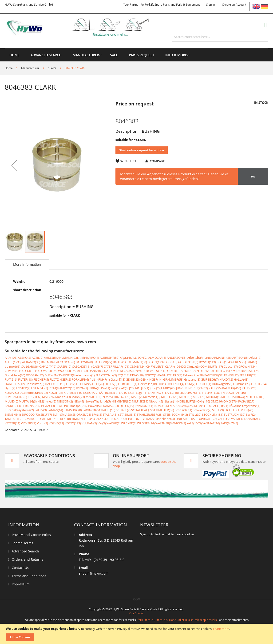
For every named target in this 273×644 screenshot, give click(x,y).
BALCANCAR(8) (65, 362)
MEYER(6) (186, 397)
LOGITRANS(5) (236, 393)
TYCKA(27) (148, 419)
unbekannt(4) (165, 419)
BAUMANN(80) (137, 362)
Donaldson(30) (15, 375)
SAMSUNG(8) (73, 410)
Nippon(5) (156, 401)
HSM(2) (190, 384)
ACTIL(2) (38, 358)
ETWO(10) (137, 375)
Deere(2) (139, 371)
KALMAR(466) (232, 388)
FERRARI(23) (248, 375)
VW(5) (102, 423)
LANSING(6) (156, 393)
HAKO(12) (226, 379)
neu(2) (52, 401)
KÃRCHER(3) (109, 393)
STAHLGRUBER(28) (150, 415)
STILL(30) (195, 415)
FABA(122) (165, 375)
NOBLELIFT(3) (187, 401)
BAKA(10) (47, 362)
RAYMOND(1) (144, 406)
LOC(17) (220, 393)
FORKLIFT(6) (80, 379)
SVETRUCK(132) (235, 415)
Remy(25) (187, 406)
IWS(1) (115, 388)
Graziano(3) (192, 379)
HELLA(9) (111, 384)
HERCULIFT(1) (128, 384)
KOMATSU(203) (15, 393)
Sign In (211, 4)
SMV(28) (66, 415)
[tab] (27, 265)
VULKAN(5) (89, 423)
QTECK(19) (127, 406)
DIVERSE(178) (250, 371)
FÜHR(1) (104, 379)
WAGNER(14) (146, 423)
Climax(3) (193, 366)
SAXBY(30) (90, 410)
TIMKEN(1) (79, 419)
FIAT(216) (11, 379)
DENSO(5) (166, 371)
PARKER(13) (13, 406)
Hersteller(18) (147, 384)
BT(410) (252, 362)
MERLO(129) (170, 397)
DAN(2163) (96, 371)
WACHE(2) (113, 423)
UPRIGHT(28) (208, 419)
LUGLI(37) (35, 397)
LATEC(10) (172, 393)
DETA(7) (194, 371)
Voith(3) (42, 423)
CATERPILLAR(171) (116, 366)
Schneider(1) (183, 410)
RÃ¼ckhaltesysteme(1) (245, 406)
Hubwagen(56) (222, 384)
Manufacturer (30, 68)
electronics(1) (85, 375)
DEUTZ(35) (207, 371)
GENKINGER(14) (151, 379)
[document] (137, 634)
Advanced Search (25, 551)
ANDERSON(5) (177, 358)
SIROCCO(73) (31, 415)
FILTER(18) (25, 379)
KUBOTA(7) (91, 393)
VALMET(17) (239, 419)
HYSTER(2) (23, 388)
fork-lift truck (146, 620)
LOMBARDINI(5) (16, 397)
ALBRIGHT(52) (109, 358)
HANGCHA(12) (15, 384)
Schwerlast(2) (202, 410)
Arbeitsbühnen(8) (199, 358)
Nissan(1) (170, 401)
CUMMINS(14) (15, 371)
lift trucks (162, 620)
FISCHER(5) (41, 379)
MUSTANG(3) (28, 401)
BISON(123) (156, 362)
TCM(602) (30, 419)
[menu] (136, 48)
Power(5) (94, 406)
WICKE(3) (180, 423)
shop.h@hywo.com (94, 573)
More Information (27, 264)
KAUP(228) (249, 388)
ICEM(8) (54, 388)
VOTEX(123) (73, 423)
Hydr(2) (10, 388)
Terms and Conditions (29, 576)
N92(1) (42, 401)
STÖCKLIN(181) (213, 415)
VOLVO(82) (56, 423)
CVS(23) (46, 371)
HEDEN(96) (84, 384)
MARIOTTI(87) (95, 397)
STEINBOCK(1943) (176, 415)
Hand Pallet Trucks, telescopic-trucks (193, 620)
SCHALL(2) (123, 410)
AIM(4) (83, 358)
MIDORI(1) (213, 397)
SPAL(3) (97, 415)
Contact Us (20, 568)
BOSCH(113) (207, 362)
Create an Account (234, 4)
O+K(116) (204, 401)
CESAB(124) (138, 366)
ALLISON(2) (139, 358)
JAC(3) (124, 388)
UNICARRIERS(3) (187, 419)
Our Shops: (136, 613)
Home (9, 68)
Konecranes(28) (37, 393)
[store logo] (84, 27)
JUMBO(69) (168, 388)
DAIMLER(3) (80, 371)
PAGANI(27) (246, 401)
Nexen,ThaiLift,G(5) (98, 401)
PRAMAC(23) (110, 406)
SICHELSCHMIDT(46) (239, 410)
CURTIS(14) (33, 371)
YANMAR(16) (211, 423)
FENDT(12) (231, 375)
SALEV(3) (41, 410)
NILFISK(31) (140, 401)
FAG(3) (178, 375)
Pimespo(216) (78, 406)
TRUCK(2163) (118, 419)
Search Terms (22, 543)
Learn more (221, 629)
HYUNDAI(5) (40, 388)
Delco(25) (152, 371)
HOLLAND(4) (175, 384)
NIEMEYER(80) (121, 401)
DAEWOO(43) (62, 371)
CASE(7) (98, 366)
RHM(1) (200, 406)
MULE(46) (11, 401)
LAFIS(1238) (127, 393)
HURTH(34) (259, 384)
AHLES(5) (50, 358)
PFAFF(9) (62, 406)
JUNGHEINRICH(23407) (192, 388)
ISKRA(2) (95, 388)
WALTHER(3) (164, 423)
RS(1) (225, 406)
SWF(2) (251, 415)
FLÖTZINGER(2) (60, 379)
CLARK (52, 68)
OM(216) (217, 401)
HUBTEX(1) (204, 384)
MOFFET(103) (255, 397)
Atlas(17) (255, 358)
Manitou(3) (63, 397)
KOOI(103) (56, 393)
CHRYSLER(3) (155, 366)
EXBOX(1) (151, 375)
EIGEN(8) (69, 375)
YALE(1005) (194, 423)
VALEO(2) (224, 419)
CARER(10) (64, 366)
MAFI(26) (48, 397)
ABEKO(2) (24, 358)
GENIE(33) (133, 379)
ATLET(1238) (13, 362)
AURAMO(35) (31, 362)
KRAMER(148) (73, 393)
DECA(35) (126, 371)
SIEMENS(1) (13, 415)
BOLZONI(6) (190, 362)
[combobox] (220, 37)
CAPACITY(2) (48, 366)
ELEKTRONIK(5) (106, 375)
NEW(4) (79, 401)
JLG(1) (145, 388)
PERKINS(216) (31, 406)
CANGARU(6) (30, 366)
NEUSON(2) (65, 401)
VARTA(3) (254, 419)
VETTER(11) (12, 423)
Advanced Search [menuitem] (46, 55)
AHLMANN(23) (68, 358)
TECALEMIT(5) (47, 419)
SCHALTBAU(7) (141, 410)
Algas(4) (125, 358)
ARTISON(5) (240, 358)
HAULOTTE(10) (55, 384)
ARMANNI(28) (222, 358)
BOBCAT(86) (173, 362)
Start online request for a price (142, 150)
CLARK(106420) (176, 366)
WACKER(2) (129, 423)
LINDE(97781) (189, 393)
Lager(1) (142, 393)
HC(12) (71, 384)
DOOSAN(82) (35, 375)
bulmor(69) (12, 366)
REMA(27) (173, 406)
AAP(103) (11, 358)
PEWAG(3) (48, 406)
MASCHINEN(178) (118, 397)
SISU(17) (46, 415)
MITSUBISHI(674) (233, 397)
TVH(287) (134, 419)
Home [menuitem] (14, 55)
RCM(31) (160, 406)
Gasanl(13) (118, 379)
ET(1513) (123, 375)
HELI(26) (98, 384)
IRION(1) (82, 388)
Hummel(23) (242, 384)
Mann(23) (78, 397)
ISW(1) (106, 388)
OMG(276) (230, 401)
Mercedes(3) (152, 397)
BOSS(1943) (225, 362)
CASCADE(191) (82, 366)
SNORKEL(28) (82, 415)
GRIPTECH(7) (210, 379)
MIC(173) (199, 397)
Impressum (21, 584)
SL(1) (56, 415)
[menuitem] (86, 55)
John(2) (155, 388)
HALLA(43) (241, 379)
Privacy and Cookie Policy (31, 535)
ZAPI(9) (226, 423)
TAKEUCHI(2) (14, 419)
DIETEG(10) (222, 371)
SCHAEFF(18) (106, 410)
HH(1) (162, 384)
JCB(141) (135, 388)
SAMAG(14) (55, 410)
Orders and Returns (28, 559)
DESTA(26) (181, 371)
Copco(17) (231, 366)
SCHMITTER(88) (163, 410)
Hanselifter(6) (35, 384)
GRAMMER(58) (173, 379)
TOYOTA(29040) (98, 419)
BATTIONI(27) (103, 362)
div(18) (235, 371)
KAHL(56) (215, 388)
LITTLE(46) (206, 393)
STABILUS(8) (128, 415)
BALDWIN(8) (84, 362)
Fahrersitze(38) (193, 375)
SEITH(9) (218, 410)
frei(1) (94, 379)
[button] (14, 165)
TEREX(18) (64, 419)
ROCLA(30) (213, 406)
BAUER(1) (119, 362)
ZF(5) (235, 423)
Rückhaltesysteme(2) (19, 410)
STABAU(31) (111, 415)
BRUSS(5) (240, 362)
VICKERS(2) (29, 423)
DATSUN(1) (112, 371)
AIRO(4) (94, 358)
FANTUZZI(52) (214, 375)
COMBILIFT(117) (212, 366)
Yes (253, 176)
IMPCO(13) (68, 388)
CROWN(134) (247, 366)
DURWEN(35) (53, 375)
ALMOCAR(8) (157, 358)
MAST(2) (137, 397)
